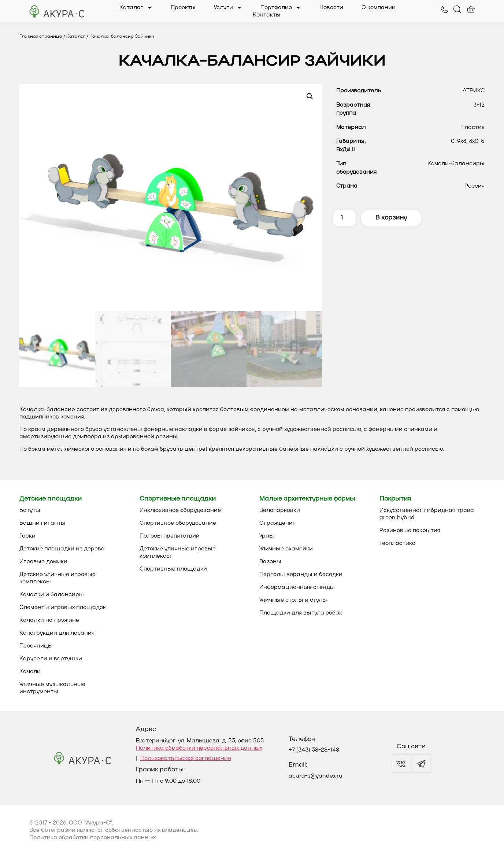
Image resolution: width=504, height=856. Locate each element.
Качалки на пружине (49, 620)
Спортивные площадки (173, 569)
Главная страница (41, 37)
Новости (331, 8)
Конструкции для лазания (57, 633)
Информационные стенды (297, 587)
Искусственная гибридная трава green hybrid (427, 514)
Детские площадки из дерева (62, 549)
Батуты (30, 510)
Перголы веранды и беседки (301, 575)
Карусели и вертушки (51, 659)
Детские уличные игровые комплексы (58, 578)
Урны (267, 536)
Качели (30, 672)
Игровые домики (43, 562)
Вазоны (270, 562)
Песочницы (36, 646)
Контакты (267, 15)
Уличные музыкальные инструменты (52, 688)
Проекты (183, 8)
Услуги (228, 8)
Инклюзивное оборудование (180, 510)
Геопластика (398, 543)
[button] (310, 96)
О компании (379, 8)
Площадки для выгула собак (301, 613)
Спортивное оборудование (178, 523)
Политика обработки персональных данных (199, 748)
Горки (27, 536)
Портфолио (281, 8)
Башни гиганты (42, 523)
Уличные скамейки (286, 549)
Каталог (136, 8)
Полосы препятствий (170, 536)
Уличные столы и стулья (294, 600)
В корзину (391, 218)
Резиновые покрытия (410, 531)
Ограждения (277, 523)
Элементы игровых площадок (63, 608)
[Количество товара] (345, 218)
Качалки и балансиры (52, 595)
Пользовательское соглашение (186, 759)
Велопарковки (280, 510)
